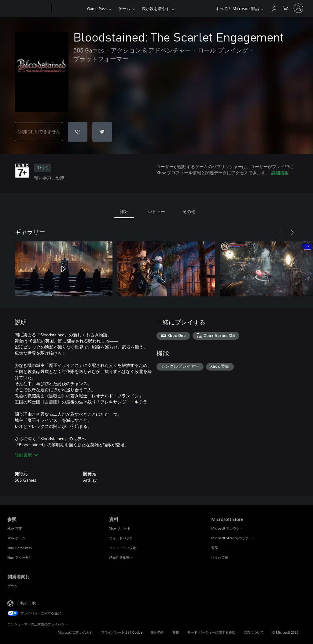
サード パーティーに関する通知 (211, 632)
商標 (176, 632)
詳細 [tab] (124, 211)
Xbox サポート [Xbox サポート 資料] (120, 528)
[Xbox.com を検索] (274, 8)
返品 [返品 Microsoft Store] (215, 548)
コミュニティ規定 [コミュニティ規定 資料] (123, 548)
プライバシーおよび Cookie (122, 632)
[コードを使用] (102, 132)
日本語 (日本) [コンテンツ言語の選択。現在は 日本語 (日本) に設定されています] (26, 603)
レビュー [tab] (156, 211)
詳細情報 (280, 173)
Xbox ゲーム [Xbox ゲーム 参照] (16, 538)
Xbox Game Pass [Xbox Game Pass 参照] (20, 548)
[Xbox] (69, 9)
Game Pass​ (97, 8)
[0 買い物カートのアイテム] (285, 8)
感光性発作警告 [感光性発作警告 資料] (121, 557)
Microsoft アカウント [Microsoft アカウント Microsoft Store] (227, 528)
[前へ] (280, 232)
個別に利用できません (39, 131)
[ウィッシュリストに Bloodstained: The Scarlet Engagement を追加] (78, 132)
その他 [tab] (189, 211)
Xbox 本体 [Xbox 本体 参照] (15, 528)
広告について (254, 632)
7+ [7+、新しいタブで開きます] (42, 168)
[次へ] (292, 232)
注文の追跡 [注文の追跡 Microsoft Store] (220, 557)
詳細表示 (26, 455)
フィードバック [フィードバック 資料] (121, 538)
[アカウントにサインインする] (298, 8)
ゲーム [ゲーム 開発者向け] (12, 586)
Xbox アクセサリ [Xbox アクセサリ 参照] (20, 557)
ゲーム (124, 8)
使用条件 (157, 632)
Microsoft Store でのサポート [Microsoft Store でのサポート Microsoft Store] (233, 538)
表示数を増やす (156, 8)
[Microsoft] (28, 9)
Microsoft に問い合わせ (75, 632)
